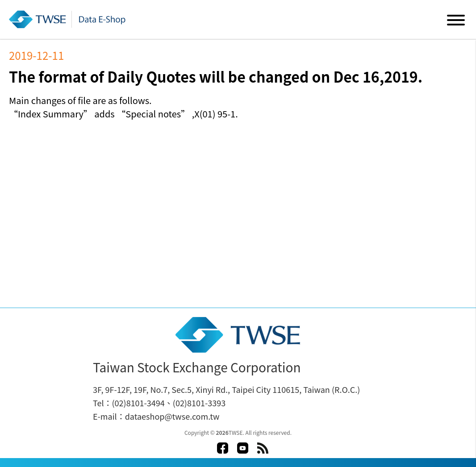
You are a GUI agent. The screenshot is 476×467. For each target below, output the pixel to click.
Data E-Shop (69, 19)
